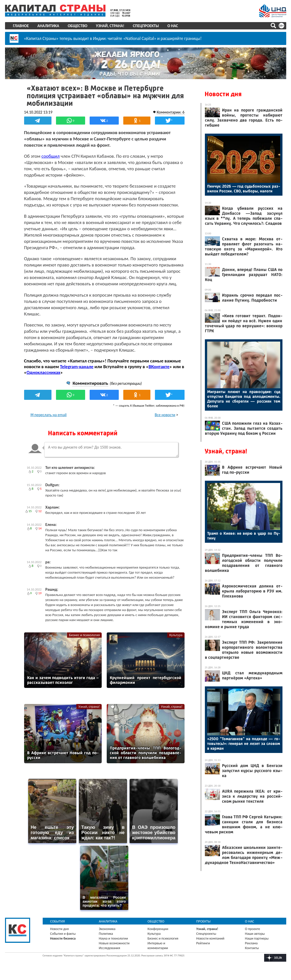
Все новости (165, 415)
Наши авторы (255, 934)
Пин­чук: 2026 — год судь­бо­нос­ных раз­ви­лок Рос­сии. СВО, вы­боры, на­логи (244, 189)
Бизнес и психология (84, 635)
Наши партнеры (257, 938)
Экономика (107, 929)
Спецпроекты (146, 26)
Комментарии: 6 (171, 112)
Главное (21, 26)
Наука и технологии (113, 938)
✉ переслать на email (49, 415)
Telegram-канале (77, 367)
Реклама (251, 943)
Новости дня (223, 94)
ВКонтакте (159, 367)
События (58, 921)
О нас (173, 26)
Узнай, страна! (110, 26)
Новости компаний (210, 938)
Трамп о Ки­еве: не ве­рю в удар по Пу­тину (244, 536)
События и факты (63, 934)
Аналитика (48, 26)
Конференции (158, 929)
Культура (176, 635)
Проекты (203, 921)
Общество (78, 26)
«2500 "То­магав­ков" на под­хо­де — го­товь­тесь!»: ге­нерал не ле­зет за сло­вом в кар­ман (244, 744)
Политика (106, 934)
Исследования (110, 948)
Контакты (252, 948)
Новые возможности (114, 943)
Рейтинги (203, 943)
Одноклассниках (44, 372)
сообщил (50, 156)
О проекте (253, 929)
